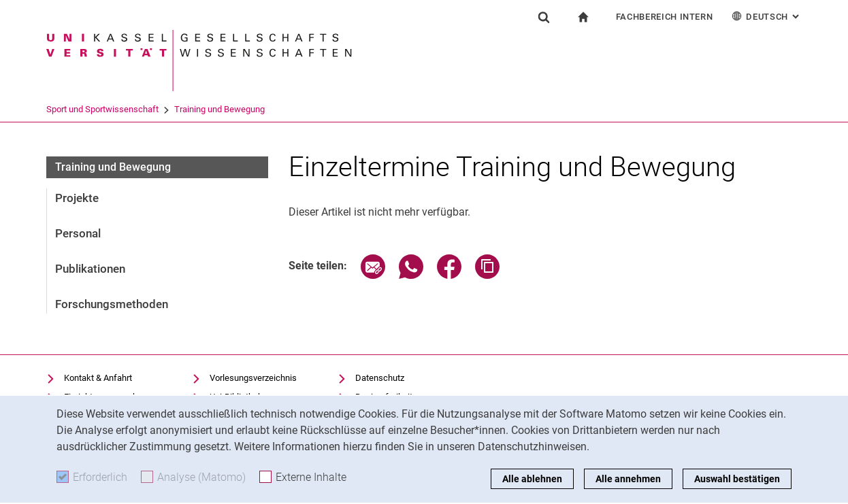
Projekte (77, 198)
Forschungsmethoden (112, 304)
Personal (78, 233)
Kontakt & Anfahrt (98, 378)
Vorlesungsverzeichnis (253, 378)
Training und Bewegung (543, 109)
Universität (67, 109)
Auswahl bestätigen (737, 479)
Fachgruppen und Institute (304, 109)
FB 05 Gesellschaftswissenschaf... (170, 109)
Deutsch (767, 16)
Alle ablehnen (532, 479)
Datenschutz (380, 378)
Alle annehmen (628, 479)
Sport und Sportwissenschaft (426, 109)
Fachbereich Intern (665, 17)
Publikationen (90, 269)
